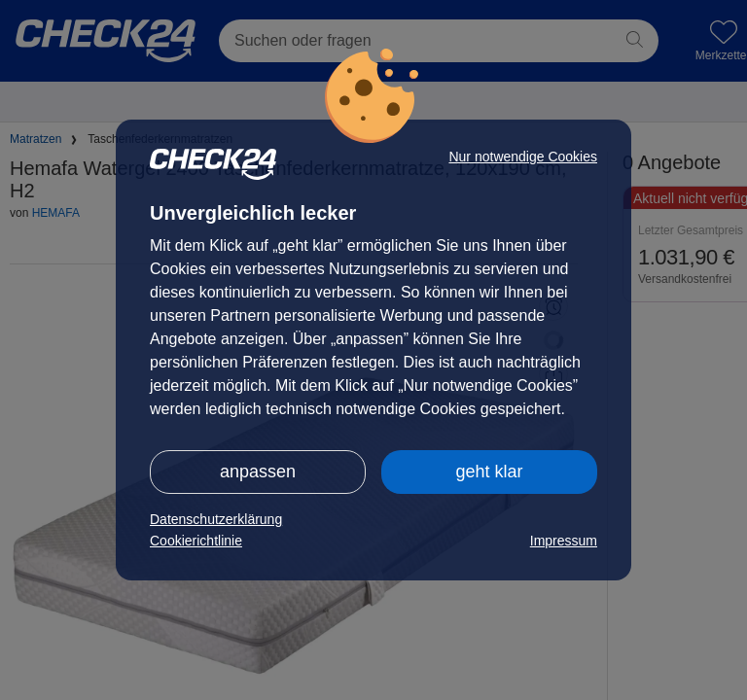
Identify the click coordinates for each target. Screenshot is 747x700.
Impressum (564, 541)
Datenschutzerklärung (216, 519)
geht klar (489, 472)
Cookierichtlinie (196, 541)
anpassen (258, 472)
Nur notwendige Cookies (523, 157)
